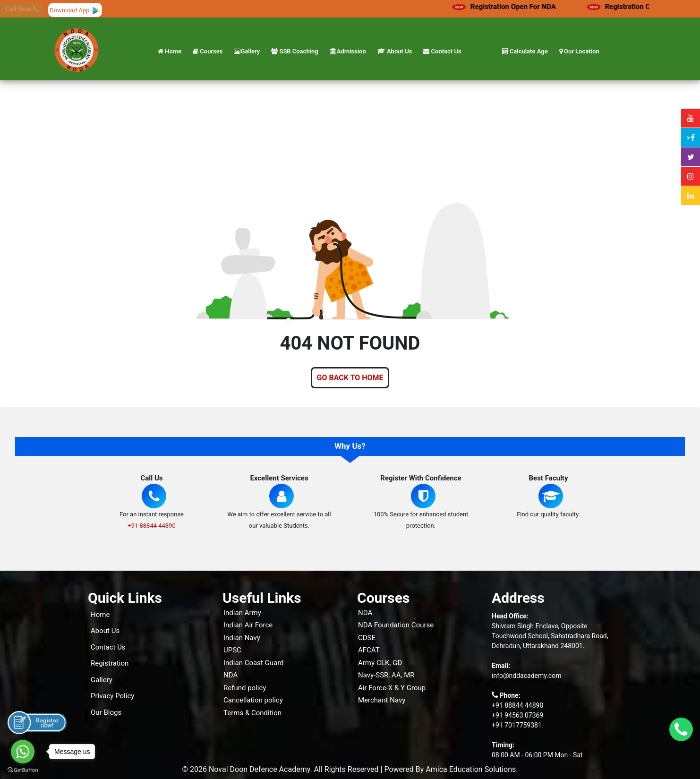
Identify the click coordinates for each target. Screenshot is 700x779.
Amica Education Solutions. (472, 769)
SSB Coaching (295, 51)
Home (170, 51)
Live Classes (390, 714)
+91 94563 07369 (517, 715)
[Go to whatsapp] (23, 752)
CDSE (367, 638)
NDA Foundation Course (396, 625)
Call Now (22, 9)
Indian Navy (242, 638)
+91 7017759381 (517, 725)
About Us (395, 51)
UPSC (232, 650)
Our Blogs (106, 712)
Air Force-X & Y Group (392, 688)
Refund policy (245, 688)
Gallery (247, 51)
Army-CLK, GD (380, 663)
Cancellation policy (253, 700)
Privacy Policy (112, 696)
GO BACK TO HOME (350, 378)
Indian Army (242, 613)
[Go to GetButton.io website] (23, 770)
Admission (348, 51)
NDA (230, 675)
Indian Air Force (248, 625)
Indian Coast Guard (254, 663)
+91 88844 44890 (152, 526)
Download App (75, 10)
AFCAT (369, 650)
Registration (110, 663)
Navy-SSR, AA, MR (386, 675)
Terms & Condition (252, 713)
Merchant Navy (382, 700)
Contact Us (442, 51)
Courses (208, 51)
